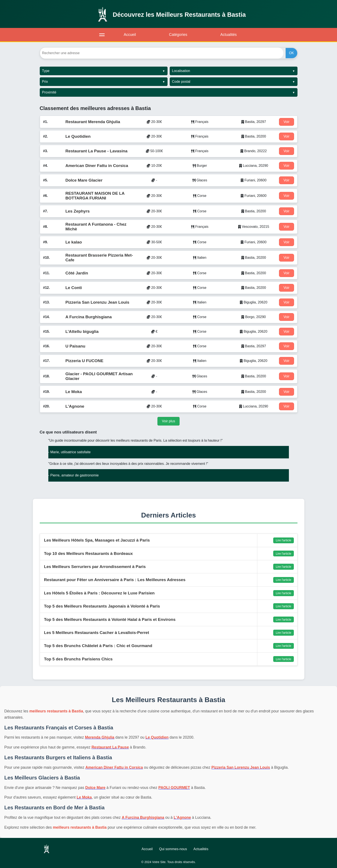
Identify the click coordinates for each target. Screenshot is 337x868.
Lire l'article (284, 540)
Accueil (130, 35)
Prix (45, 82)
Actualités (229, 35)
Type (46, 71)
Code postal (181, 82)
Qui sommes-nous (173, 849)
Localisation (181, 71)
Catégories (178, 35)
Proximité (49, 92)
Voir (287, 122)
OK (291, 53)
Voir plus (168, 421)
